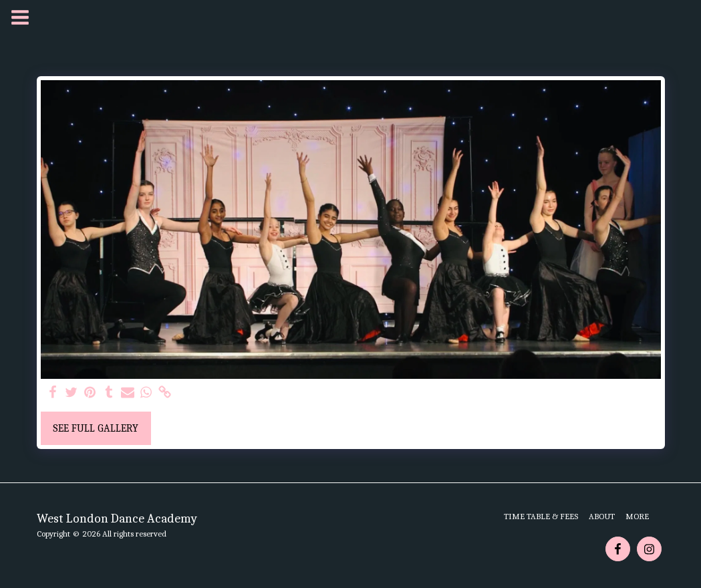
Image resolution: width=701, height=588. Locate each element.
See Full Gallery (96, 428)
